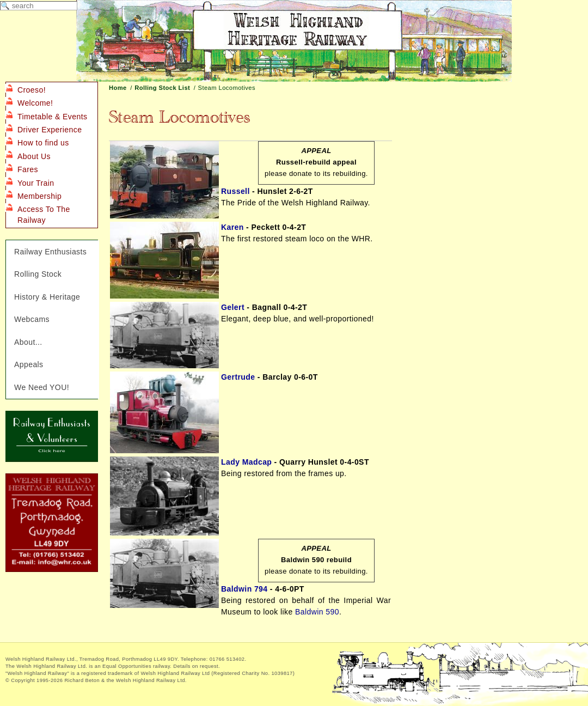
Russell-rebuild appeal (316, 162)
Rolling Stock (38, 274)
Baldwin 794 (244, 589)
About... (28, 342)
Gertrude (238, 377)
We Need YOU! (42, 387)
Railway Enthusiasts (50, 252)
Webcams (32, 319)
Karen (232, 227)
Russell (235, 191)
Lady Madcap (246, 462)
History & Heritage (47, 297)
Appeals (29, 364)
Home (118, 88)
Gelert (233, 307)
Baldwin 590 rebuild (316, 560)
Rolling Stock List (162, 88)
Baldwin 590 (317, 612)
